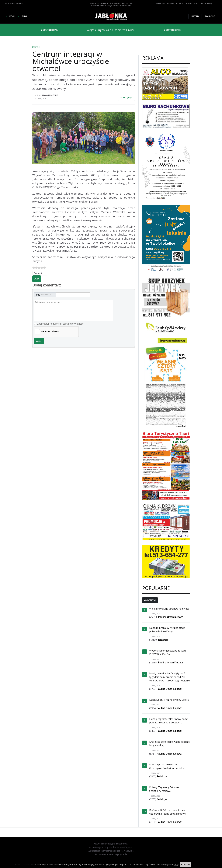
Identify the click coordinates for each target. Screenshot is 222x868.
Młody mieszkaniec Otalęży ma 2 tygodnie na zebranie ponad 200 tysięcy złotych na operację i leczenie (169, 677)
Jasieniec (36, 47)
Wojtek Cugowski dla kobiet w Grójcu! (111, 30)
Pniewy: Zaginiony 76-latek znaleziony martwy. (164, 789)
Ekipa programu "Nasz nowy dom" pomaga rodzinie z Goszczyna (168, 721)
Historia (195, 16)
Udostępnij (126, 98)
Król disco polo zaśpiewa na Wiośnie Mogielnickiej (169, 744)
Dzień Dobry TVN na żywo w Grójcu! (169, 700)
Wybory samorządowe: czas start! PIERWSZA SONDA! (168, 652)
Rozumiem (186, 864)
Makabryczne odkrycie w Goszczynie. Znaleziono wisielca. (167, 766)
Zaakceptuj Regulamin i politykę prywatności (61, 324)
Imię (43, 295)
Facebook (210, 16)
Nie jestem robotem (50, 331)
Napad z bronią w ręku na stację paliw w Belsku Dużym (167, 630)
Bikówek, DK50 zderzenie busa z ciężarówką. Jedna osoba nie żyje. (168, 812)
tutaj (176, 864)
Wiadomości (150, 600)
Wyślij (39, 341)
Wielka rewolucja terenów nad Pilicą (169, 609)
